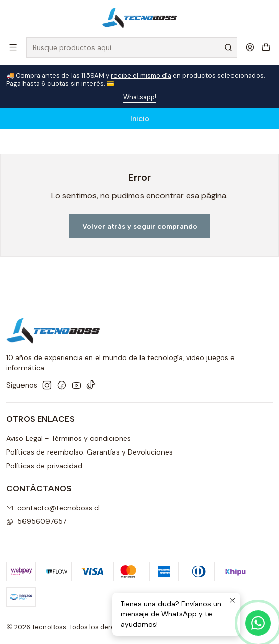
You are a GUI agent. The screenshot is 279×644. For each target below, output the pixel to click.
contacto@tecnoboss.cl (53, 508)
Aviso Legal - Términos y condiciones (68, 438)
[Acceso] (250, 47)
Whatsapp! (140, 97)
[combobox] (132, 47)
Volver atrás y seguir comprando (140, 226)
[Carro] (266, 47)
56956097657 (36, 521)
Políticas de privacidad (44, 466)
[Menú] (13, 47)
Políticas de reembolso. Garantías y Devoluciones (89, 452)
